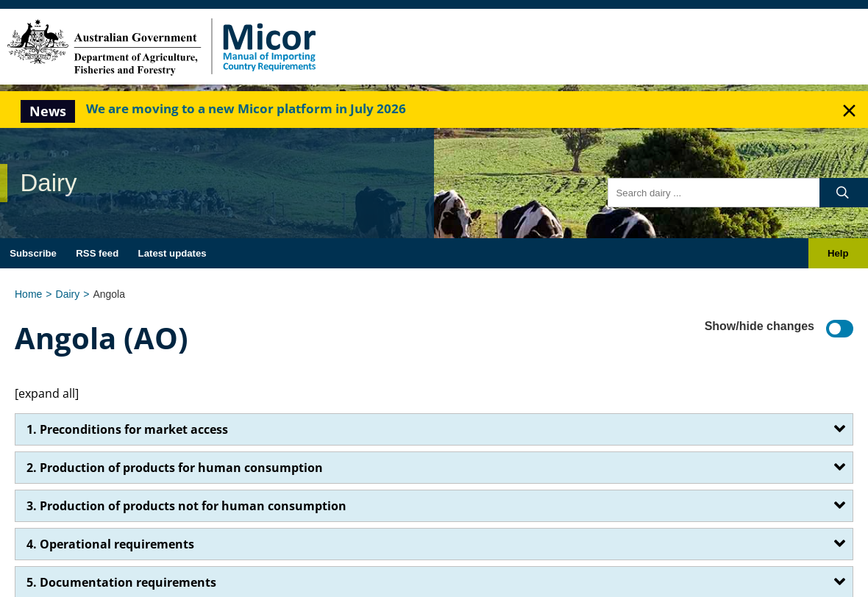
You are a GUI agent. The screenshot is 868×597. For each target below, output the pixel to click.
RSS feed (97, 253)
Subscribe (33, 253)
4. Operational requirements (110, 544)
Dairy (68, 294)
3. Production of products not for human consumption (186, 506)
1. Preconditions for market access (127, 429)
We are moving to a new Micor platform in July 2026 (246, 108)
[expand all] (47, 393)
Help (838, 253)
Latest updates (172, 253)
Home (28, 294)
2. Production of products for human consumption (175, 468)
